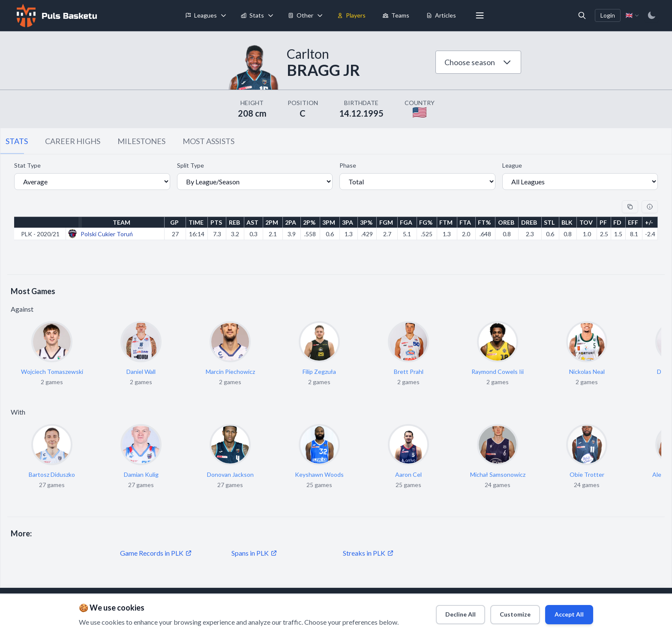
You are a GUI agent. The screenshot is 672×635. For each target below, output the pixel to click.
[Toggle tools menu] (320, 15)
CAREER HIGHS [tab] (73, 141)
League (512, 165)
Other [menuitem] (301, 15)
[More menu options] (480, 15)
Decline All (444, 612)
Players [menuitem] (351, 15)
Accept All (566, 612)
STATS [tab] (17, 141)
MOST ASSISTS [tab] (208, 141)
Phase (348, 165)
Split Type (190, 165)
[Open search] (582, 15)
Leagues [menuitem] (201, 15)
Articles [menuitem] (441, 15)
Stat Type (27, 165)
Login (608, 15)
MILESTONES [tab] (141, 141)
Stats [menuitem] (252, 15)
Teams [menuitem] (396, 15)
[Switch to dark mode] (651, 15)
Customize (505, 612)
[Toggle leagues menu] (224, 15)
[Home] (56, 15)
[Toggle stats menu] (271, 15)
